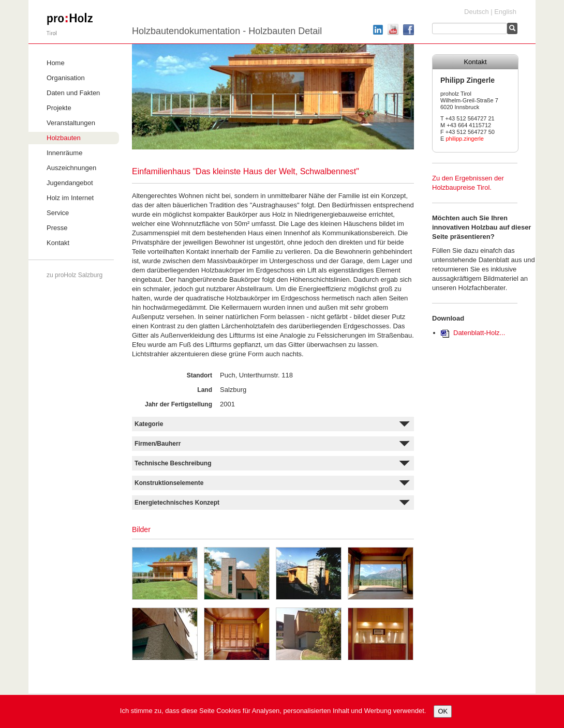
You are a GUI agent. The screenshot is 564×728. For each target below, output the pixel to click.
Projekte (59, 108)
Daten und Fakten (73, 93)
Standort (199, 375)
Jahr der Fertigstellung (179, 404)
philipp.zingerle (464, 139)
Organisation (66, 78)
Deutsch (477, 12)
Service (58, 213)
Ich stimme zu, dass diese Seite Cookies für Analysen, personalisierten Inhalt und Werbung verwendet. (273, 711)
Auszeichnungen (71, 168)
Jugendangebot (70, 183)
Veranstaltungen (71, 123)
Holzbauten (64, 138)
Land (205, 390)
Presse (57, 228)
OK (443, 711)
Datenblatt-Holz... (479, 333)
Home (56, 63)
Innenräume (64, 153)
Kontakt (58, 243)
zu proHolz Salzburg (75, 275)
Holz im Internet (70, 198)
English (505, 12)
